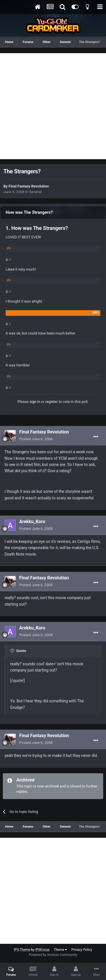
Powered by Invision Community (53, 955)
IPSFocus (42, 950)
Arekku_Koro (32, 522)
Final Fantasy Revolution (29, 186)
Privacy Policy (82, 950)
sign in (35, 402)
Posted (36, 439)
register (51, 402)
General (35, 192)
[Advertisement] (53, 106)
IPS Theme (22, 950)
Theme (60, 950)
